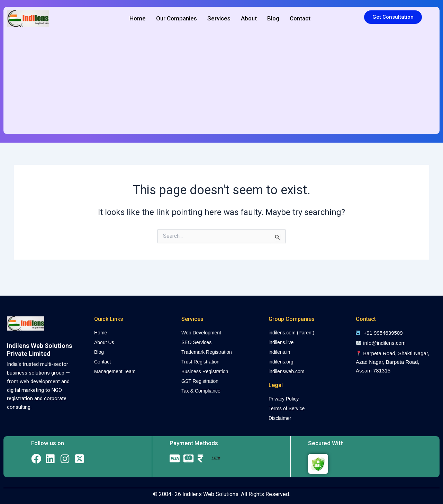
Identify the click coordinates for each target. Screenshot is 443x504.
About (249, 18)
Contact (300, 18)
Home (138, 18)
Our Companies (177, 18)
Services (219, 18)
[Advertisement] (221, 82)
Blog (273, 18)
